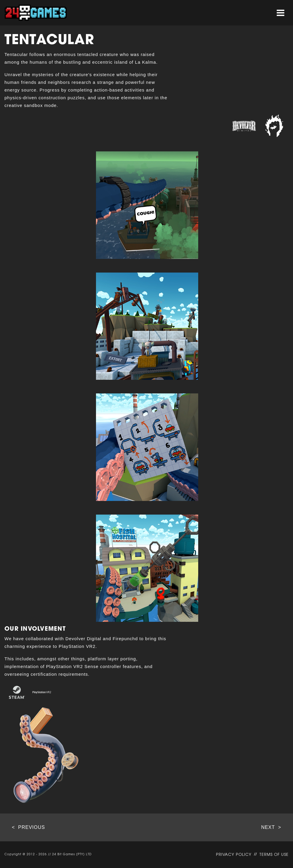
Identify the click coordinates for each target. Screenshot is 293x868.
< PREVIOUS (28, 827)
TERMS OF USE (274, 855)
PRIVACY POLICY (234, 855)
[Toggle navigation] (281, 13)
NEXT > (271, 827)
